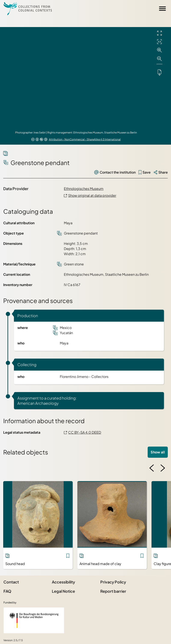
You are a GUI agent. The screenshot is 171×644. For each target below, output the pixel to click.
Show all (158, 452)
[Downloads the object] (159, 72)
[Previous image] (152, 468)
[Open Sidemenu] (162, 9)
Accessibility (63, 582)
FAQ (7, 591)
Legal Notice (63, 591)
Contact (11, 582)
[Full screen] (159, 33)
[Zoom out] (159, 59)
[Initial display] (159, 42)
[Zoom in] (159, 50)
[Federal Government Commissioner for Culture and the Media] (34, 620)
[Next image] (163, 468)
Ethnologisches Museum (84, 189)
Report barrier (113, 591)
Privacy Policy (113, 582)
